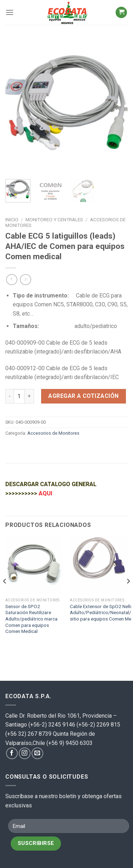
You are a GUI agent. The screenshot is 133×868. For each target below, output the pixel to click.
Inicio (12, 219)
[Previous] (5, 595)
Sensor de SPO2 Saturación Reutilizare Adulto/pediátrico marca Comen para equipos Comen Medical (31, 619)
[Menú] (10, 12)
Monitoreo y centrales (54, 219)
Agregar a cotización (84, 396)
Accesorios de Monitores (53, 433)
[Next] (128, 595)
